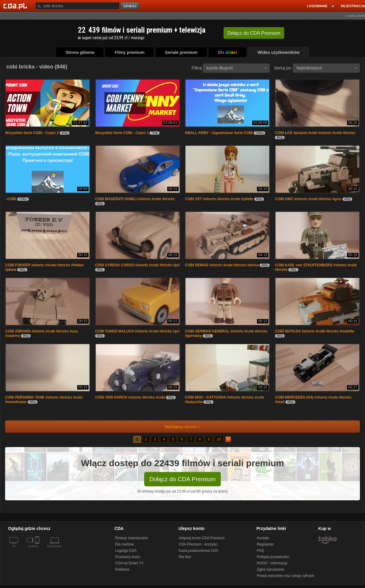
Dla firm (185, 557)
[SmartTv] (38, 550)
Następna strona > (178, 427)
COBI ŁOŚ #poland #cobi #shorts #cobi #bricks (315, 133)
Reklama (122, 569)
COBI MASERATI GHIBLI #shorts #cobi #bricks (135, 199)
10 (219, 439)
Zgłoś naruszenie (270, 569)
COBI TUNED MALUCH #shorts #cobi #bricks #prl (137, 331)
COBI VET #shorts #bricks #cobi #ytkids (219, 199)
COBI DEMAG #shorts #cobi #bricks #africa (222, 265)
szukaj (130, 6)
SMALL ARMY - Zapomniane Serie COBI (219, 133)
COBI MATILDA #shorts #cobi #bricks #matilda (315, 331)
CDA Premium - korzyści (198, 544)
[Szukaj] (77, 6)
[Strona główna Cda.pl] (16, 6)
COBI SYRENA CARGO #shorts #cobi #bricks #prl (137, 265)
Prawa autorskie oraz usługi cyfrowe (285, 576)
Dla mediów (125, 544)
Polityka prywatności (273, 557)
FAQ (260, 551)
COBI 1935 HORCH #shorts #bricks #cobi (130, 397)
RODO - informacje (272, 563)
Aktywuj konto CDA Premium (201, 538)
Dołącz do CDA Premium (182, 479)
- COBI (11, 199)
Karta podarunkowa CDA (199, 551)
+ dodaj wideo (355, 16)
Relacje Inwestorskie (132, 538)
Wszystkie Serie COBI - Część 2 (32, 133)
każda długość (237, 68)
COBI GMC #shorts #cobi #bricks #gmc (308, 199)
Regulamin (265, 544)
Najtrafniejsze (327, 68)
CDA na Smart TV (129, 563)
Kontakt (263, 538)
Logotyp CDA (126, 551)
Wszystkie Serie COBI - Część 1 (122, 133)
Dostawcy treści (128, 557)
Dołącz (254, 33)
